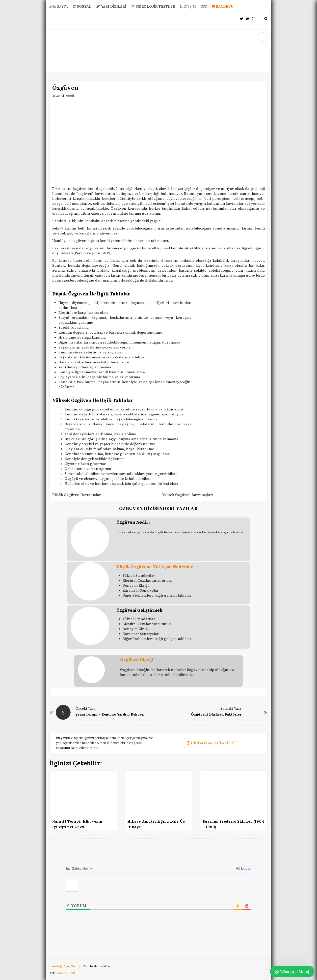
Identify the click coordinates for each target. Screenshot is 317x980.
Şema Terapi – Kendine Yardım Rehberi (110, 714)
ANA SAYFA (58, 6)
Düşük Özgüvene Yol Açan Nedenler (155, 567)
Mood (70, 96)
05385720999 (65, 973)
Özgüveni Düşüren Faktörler (216, 714)
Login (243, 868)
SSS (204, 6)
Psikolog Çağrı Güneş (65, 966)
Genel (60, 96)
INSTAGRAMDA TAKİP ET (212, 743)
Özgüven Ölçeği (137, 660)
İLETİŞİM (188, 6)
